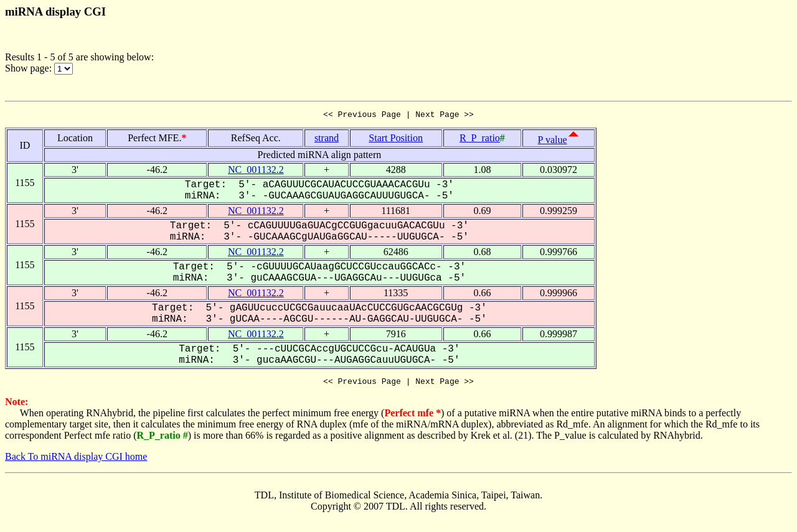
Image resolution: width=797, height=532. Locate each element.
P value (553, 142)
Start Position (396, 140)
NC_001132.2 (256, 171)
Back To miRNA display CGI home (76, 460)
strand (327, 140)
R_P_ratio (480, 140)
